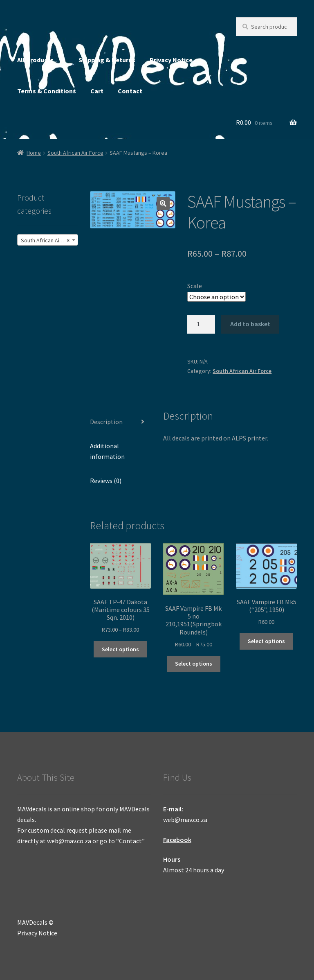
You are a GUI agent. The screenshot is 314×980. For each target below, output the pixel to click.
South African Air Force (75, 153)
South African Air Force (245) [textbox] (49, 240)
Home (34, 153)
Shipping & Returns (107, 60)
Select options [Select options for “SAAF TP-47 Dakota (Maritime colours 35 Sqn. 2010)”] (120, 649)
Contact (130, 91)
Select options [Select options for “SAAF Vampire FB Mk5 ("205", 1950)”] (266, 641)
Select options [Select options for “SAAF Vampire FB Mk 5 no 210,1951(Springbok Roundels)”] (194, 664)
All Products (35, 60)
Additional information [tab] (107, 451)
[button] (163, 203)
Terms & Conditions (47, 91)
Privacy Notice (171, 60)
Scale (195, 286)
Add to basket (250, 324)
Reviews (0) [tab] (106, 481)
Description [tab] (106, 422)
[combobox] (48, 240)
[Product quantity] (201, 324)
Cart (97, 91)
